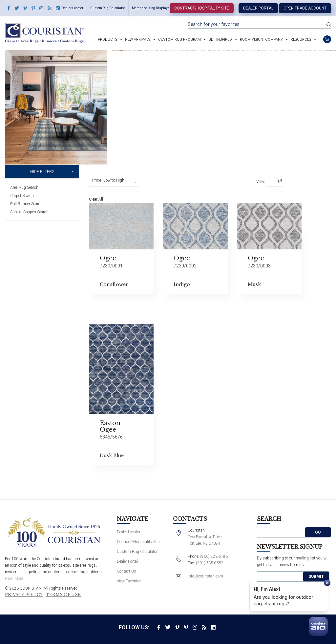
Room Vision (252, 39)
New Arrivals (138, 39)
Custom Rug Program (179, 39)
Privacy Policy (24, 595)
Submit (316, 576)
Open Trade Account (305, 8)
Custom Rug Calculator (108, 8)
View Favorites (129, 581)
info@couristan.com (205, 576)
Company (274, 39)
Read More (14, 578)
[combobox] (114, 181)
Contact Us (126, 571)
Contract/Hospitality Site (202, 8)
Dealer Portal (258, 8)
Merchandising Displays (151, 8)
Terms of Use (63, 595)
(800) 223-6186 (214, 556)
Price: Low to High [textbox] (108, 180)
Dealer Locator (73, 8)
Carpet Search (22, 196)
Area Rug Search (24, 187)
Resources (301, 39)
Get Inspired (220, 39)
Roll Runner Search (26, 204)
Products (107, 39)
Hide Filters (42, 172)
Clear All (96, 199)
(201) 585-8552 (210, 563)
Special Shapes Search (29, 212)
